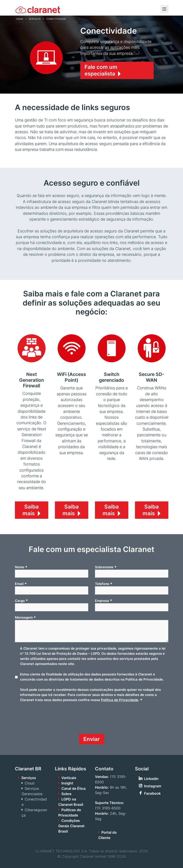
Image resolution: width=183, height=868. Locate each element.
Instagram (153, 786)
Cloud (30, 783)
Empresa (104, 601)
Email (21, 584)
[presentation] (49, 720)
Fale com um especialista (101, 70)
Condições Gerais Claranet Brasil (71, 826)
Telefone (104, 584)
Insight (67, 783)
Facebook (152, 793)
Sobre (66, 794)
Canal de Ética (73, 788)
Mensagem (25, 618)
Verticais (69, 778)
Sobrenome (106, 567)
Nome (21, 567)
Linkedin (151, 779)
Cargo (21, 601)
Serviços (35, 19)
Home (20, 19)
